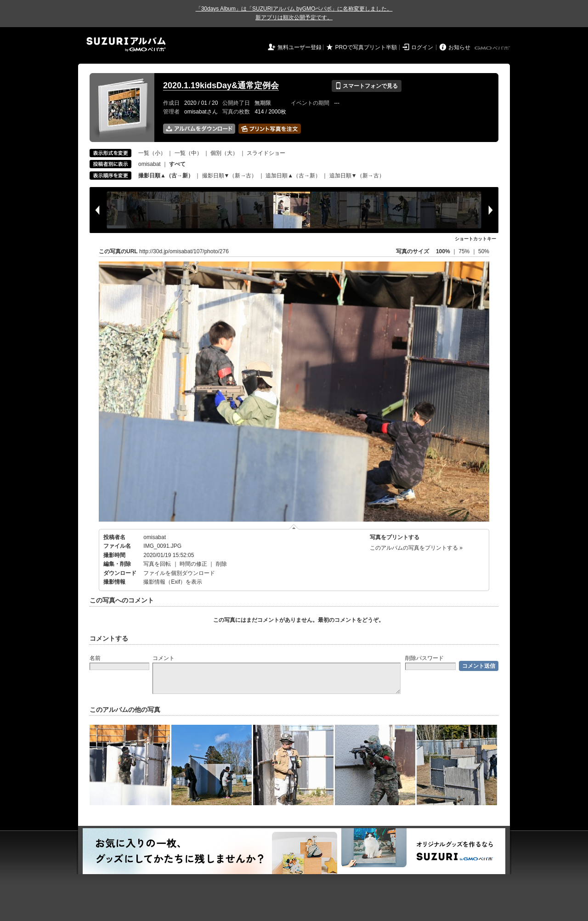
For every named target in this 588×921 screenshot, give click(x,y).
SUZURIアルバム (126, 44)
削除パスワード (424, 658)
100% (443, 251)
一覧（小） (152, 153)
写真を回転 (157, 564)
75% (465, 251)
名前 (95, 658)
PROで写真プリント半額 (366, 47)
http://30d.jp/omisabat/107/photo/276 (184, 251)
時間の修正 (193, 564)
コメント (164, 658)
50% (484, 251)
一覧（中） (188, 153)
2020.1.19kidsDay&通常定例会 (221, 85)
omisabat (150, 164)
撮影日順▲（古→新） (166, 176)
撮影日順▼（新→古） (230, 176)
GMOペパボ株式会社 (493, 48)
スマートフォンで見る (366, 86)
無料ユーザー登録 (300, 47)
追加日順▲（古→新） (293, 176)
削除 (221, 564)
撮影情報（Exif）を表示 (173, 582)
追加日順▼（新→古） (357, 176)
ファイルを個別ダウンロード (179, 573)
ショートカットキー (475, 239)
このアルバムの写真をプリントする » (416, 548)
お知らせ (459, 47)
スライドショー (266, 153)
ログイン (422, 47)
